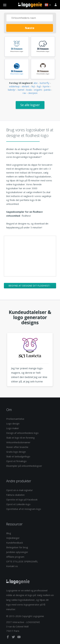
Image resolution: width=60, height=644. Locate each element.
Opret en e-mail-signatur (20, 490)
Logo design (13, 423)
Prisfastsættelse (15, 419)
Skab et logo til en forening (20, 438)
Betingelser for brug (17, 547)
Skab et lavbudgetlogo (18, 456)
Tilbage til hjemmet (30, 5)
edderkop (14, 86)
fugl (39, 86)
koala (29, 90)
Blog (9, 533)
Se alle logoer (30, 105)
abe (36, 83)
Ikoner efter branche (17, 447)
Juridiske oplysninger (17, 552)
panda (47, 90)
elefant (25, 86)
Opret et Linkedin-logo (18, 504)
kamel (21, 90)
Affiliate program (15, 557)
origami (38, 90)
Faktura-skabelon (15, 495)
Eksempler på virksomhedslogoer (24, 466)
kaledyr (12, 90)
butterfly (45, 83)
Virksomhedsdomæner (18, 442)
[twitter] (14, 638)
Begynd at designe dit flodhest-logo (30, 286)
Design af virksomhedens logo (22, 433)
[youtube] (19, 638)
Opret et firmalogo (16, 461)
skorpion (33, 93)
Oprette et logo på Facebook (22, 499)
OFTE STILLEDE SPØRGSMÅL (22, 561)
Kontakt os (12, 566)
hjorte (46, 86)
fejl (33, 86)
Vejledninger (13, 538)
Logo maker (13, 428)
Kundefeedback (15, 543)
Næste (30, 28)
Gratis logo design (16, 452)
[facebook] (8, 638)
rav (24, 93)
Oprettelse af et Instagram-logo (24, 509)
